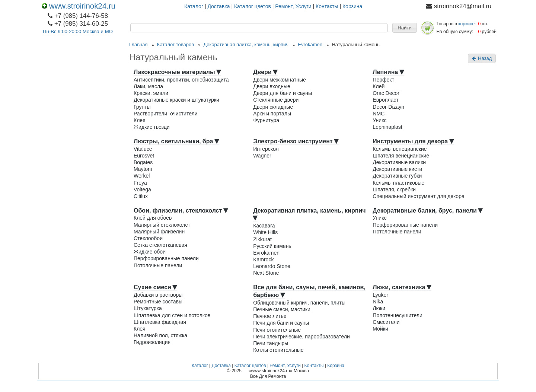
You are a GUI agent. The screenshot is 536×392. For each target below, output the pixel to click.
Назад (482, 58)
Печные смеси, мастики (282, 309)
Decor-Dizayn (388, 107)
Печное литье (270, 316)
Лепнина (388, 72)
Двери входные (272, 86)
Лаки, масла (148, 86)
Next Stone (266, 273)
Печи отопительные (277, 330)
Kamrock (263, 259)
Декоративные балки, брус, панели (428, 211)
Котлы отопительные (278, 350)
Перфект (383, 80)
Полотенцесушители (397, 315)
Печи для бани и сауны (281, 323)
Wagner (262, 156)
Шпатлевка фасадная (160, 322)
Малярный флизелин (159, 232)
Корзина (352, 6)
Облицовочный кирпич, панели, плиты (299, 303)
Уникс (379, 120)
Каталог (194, 6)
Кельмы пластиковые (398, 183)
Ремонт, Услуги (293, 6)
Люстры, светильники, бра (176, 141)
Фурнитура (266, 120)
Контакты (327, 6)
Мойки (380, 329)
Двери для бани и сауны (283, 93)
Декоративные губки (397, 176)
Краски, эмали (151, 93)
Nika (378, 302)
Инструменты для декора (413, 141)
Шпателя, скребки (394, 189)
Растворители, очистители (165, 114)
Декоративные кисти (397, 169)
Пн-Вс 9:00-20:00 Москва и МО (78, 31)
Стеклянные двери (276, 100)
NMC (379, 114)
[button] (405, 28)
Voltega (142, 189)
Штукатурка (148, 308)
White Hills (265, 232)
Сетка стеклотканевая (160, 245)
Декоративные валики (399, 162)
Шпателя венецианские (401, 156)
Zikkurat (262, 239)
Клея (140, 120)
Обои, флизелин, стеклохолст (181, 211)
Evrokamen (266, 253)
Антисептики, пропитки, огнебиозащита (181, 80)
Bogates (143, 162)
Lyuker (380, 295)
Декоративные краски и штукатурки (176, 100)
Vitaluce (143, 149)
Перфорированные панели (166, 258)
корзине (466, 24)
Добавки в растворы (158, 295)
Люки (379, 308)
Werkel (142, 176)
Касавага (264, 226)
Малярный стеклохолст (162, 225)
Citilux (141, 196)
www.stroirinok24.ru (79, 6)
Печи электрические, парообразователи (301, 337)
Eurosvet (144, 156)
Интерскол (266, 149)
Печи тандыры (271, 343)
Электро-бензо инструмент (296, 141)
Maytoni (143, 169)
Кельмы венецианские (400, 149)
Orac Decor (386, 93)
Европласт (385, 100)
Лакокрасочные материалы (177, 72)
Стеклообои (148, 238)
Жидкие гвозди (152, 127)
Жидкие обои (150, 252)
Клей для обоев (153, 218)
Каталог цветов (253, 6)
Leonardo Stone (272, 266)
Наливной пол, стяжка (160, 335)
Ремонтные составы (158, 302)
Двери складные (273, 107)
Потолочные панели (158, 265)
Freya (140, 183)
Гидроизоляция (152, 342)
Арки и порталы (272, 114)
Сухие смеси (155, 287)
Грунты (142, 107)
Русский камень (272, 246)
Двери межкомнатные (280, 80)
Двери (265, 72)
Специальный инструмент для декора (418, 196)
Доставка (218, 6)
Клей (379, 86)
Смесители (386, 322)
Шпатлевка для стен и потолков (172, 315)
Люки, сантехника (402, 287)
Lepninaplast (387, 127)
